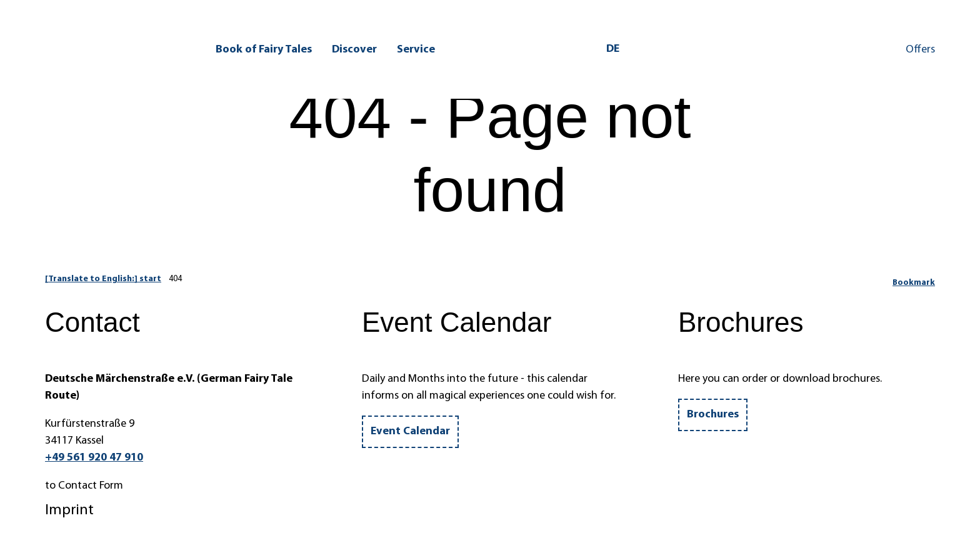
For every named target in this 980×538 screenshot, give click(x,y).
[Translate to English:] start (103, 279)
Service (416, 48)
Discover (354, 48)
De (613, 48)
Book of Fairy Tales (264, 48)
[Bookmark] (914, 279)
